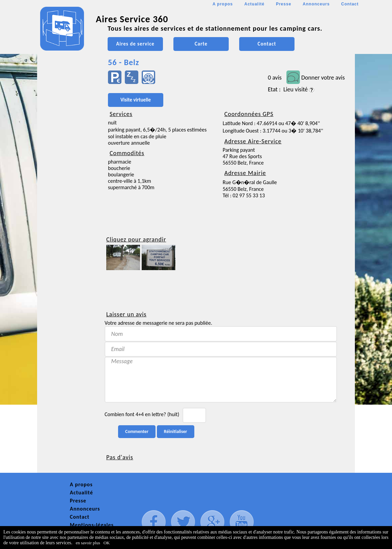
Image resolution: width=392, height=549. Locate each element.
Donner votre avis (323, 78)
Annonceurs (316, 4)
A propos (223, 4)
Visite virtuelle (136, 100)
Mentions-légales (92, 525)
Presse (284, 4)
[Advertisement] (67, 201)
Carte (201, 44)
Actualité (254, 4)
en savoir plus (88, 543)
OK (107, 543)
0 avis (275, 78)
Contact (350, 4)
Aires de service (135, 44)
